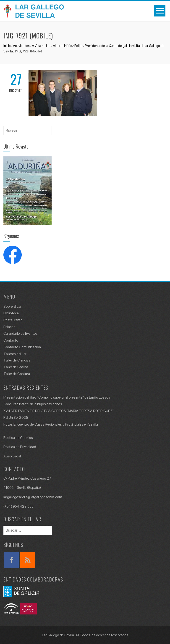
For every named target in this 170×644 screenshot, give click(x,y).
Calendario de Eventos (21, 333)
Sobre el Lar (12, 306)
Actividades (21, 46)
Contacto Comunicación (22, 347)
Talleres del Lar (15, 354)
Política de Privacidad (20, 447)
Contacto (11, 340)
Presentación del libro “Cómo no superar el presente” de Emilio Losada (57, 397)
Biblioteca (11, 313)
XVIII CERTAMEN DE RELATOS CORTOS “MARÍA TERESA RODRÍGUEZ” (59, 411)
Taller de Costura (17, 374)
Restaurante (13, 320)
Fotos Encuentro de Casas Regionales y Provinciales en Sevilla (51, 424)
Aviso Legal (12, 456)
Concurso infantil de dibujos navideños (33, 404)
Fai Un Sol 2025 (16, 417)
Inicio (7, 46)
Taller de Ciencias (17, 360)
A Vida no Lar (41, 46)
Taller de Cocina (16, 367)
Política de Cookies (18, 438)
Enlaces (9, 327)
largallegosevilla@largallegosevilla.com (33, 497)
